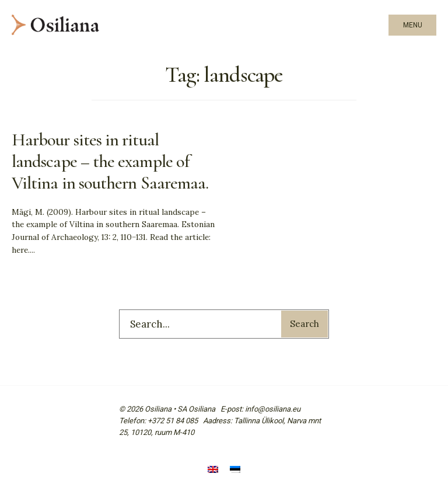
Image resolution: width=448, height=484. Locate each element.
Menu (413, 25)
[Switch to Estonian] (235, 471)
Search (304, 324)
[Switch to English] (213, 471)
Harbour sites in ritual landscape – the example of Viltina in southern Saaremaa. (110, 161)
